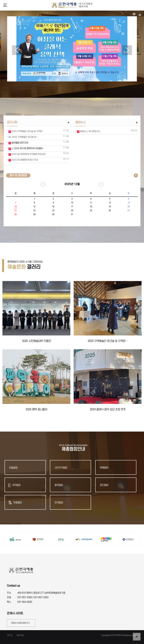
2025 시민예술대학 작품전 (36, 341)
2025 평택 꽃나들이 (36, 409)
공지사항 (12, 122)
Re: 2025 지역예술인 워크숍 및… (23, 137)
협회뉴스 (80, 122)
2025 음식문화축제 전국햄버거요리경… (29, 154)
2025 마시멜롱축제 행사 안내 (24, 160)
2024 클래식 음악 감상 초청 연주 (108, 409)
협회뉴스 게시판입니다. (90, 131)
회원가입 (20, 635)
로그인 (10, 635)
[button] (127, 50)
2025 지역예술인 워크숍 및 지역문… (28, 131)
